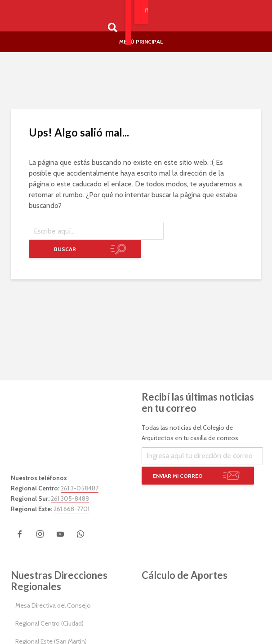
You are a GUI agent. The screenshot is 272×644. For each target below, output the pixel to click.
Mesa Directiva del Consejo (53, 605)
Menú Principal (141, 42)
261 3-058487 (80, 488)
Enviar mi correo (178, 476)
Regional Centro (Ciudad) (49, 623)
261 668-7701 (71, 509)
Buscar (65, 249)
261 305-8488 (70, 498)
